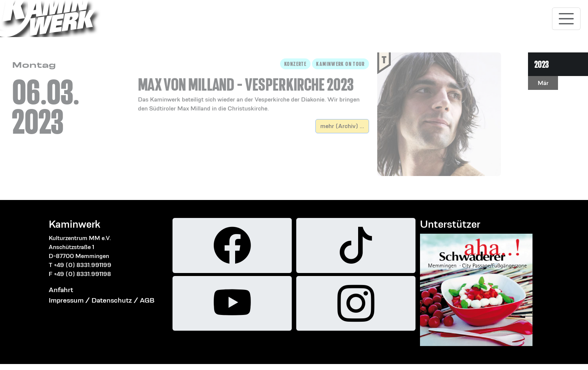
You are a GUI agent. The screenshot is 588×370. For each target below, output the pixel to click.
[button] (253, 86)
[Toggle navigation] (566, 19)
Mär (543, 83)
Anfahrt (61, 290)
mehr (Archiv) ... (342, 126)
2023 (541, 64)
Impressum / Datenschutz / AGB (102, 300)
